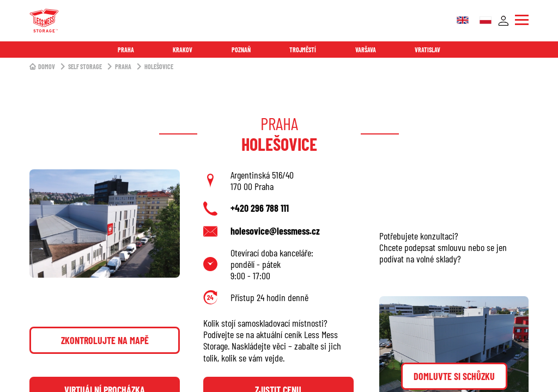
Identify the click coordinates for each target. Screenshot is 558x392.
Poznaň (241, 50)
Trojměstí (303, 50)
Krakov (183, 50)
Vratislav (427, 50)
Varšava (366, 50)
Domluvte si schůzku (454, 376)
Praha (126, 50)
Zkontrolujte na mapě (105, 340)
